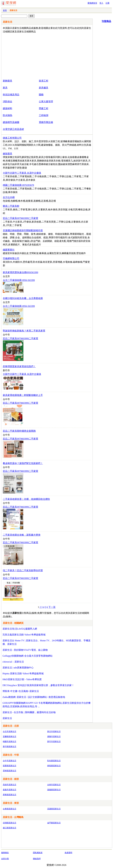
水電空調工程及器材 (13, 129)
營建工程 (44, 108)
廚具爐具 (44, 88)
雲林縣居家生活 (9, 771)
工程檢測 (44, 115)
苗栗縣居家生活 (9, 766)
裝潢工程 (44, 81)
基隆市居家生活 (54, 736)
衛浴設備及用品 (11, 95)
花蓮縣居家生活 (54, 809)
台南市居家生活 (54, 785)
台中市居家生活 (9, 761)
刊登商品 (106, 21)
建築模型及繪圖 (11, 122)
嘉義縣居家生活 (54, 790)
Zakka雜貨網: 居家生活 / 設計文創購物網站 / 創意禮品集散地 (34, 697)
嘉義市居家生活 (9, 790)
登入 (101, 3)
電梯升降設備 (46, 122)
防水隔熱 (8, 115)
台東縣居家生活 (9, 809)
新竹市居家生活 (54, 741)
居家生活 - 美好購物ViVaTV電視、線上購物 (25, 650)
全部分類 (5, 859)
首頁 (5, 10)
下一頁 (52, 607)
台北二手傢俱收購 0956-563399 (19, 280)
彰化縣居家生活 (54, 761)
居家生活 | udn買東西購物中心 (18, 668)
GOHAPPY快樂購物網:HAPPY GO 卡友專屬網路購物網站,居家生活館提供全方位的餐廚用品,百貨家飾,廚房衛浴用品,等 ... (47, 705)
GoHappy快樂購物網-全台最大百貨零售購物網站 (28, 656)
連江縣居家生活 (9, 828)
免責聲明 (68, 853)
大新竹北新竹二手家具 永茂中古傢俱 (22, 374)
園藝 (41, 95)
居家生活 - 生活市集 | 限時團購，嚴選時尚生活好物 (29, 712)
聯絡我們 (37, 859)
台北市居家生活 (9, 731)
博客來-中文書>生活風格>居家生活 (21, 691)
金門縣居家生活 (54, 823)
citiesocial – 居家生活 (13, 662)
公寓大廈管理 (46, 101)
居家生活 (7, 718)
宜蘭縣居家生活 (9, 736)
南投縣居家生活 (54, 766)
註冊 (108, 3)
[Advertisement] (38, 55)
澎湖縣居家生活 (9, 823)
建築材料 (8, 108)
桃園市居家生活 (9, 741)
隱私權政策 (38, 853)
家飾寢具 (8, 81)
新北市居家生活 (54, 731)
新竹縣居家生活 (9, 746)
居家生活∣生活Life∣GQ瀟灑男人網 (20, 629)
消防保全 (8, 101)
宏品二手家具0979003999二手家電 (20, 338)
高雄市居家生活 (9, 785)
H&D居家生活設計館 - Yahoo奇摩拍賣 (22, 679)
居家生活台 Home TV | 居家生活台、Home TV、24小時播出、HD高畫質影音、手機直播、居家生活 (46, 642)
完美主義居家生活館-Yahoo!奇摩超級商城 (24, 635)
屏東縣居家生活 (9, 795)
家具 (5, 88)
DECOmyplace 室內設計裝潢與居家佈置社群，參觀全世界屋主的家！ (38, 685)
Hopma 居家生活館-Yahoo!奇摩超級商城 (23, 673)
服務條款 (5, 853)
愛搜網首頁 (92, 3)
